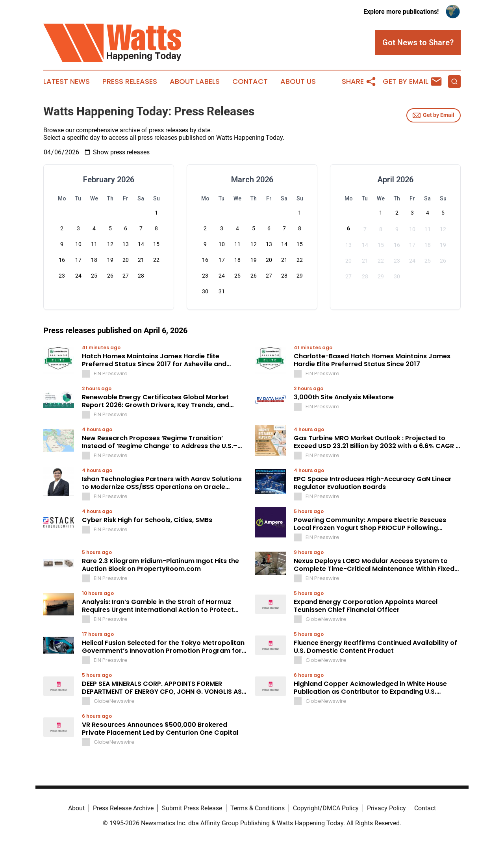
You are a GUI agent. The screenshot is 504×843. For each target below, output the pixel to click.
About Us (298, 82)
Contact (250, 82)
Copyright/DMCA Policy (326, 808)
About (76, 808)
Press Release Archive (123, 808)
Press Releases (130, 82)
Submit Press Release (192, 808)
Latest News (67, 82)
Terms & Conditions (258, 808)
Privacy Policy (386, 808)
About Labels (195, 82)
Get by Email (434, 115)
